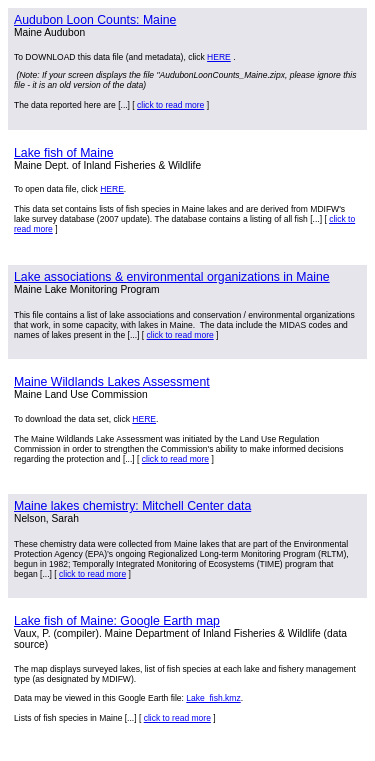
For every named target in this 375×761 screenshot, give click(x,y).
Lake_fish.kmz (213, 698)
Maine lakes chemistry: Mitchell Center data (132, 506)
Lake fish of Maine (64, 153)
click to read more (170, 105)
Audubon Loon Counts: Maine (95, 20)
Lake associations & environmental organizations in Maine (172, 277)
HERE (219, 57)
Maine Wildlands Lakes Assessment (112, 382)
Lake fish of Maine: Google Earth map (117, 621)
